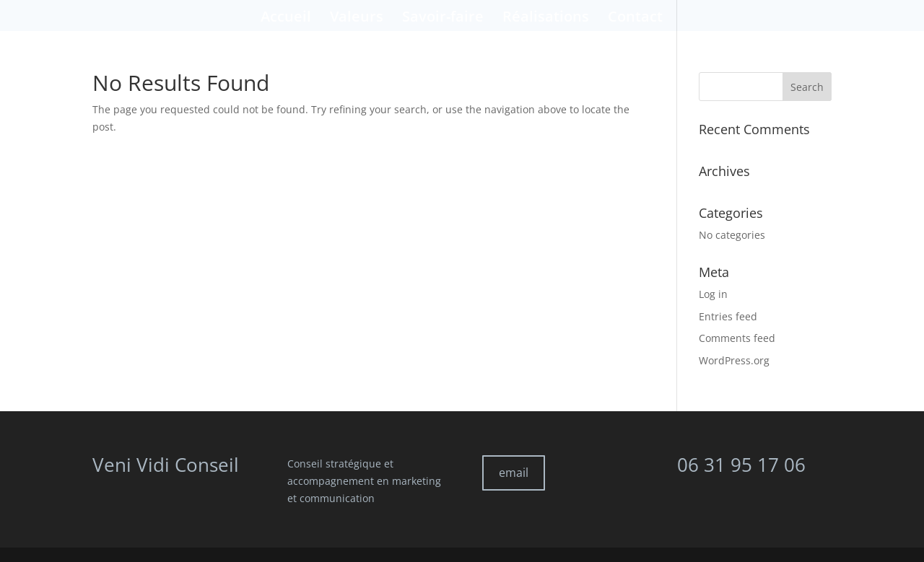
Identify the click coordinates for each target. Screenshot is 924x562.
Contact (635, 19)
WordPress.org (734, 360)
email (514, 473)
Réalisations (546, 19)
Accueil (286, 19)
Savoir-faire (443, 19)
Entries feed (728, 316)
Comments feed (737, 338)
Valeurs (357, 19)
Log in (713, 294)
